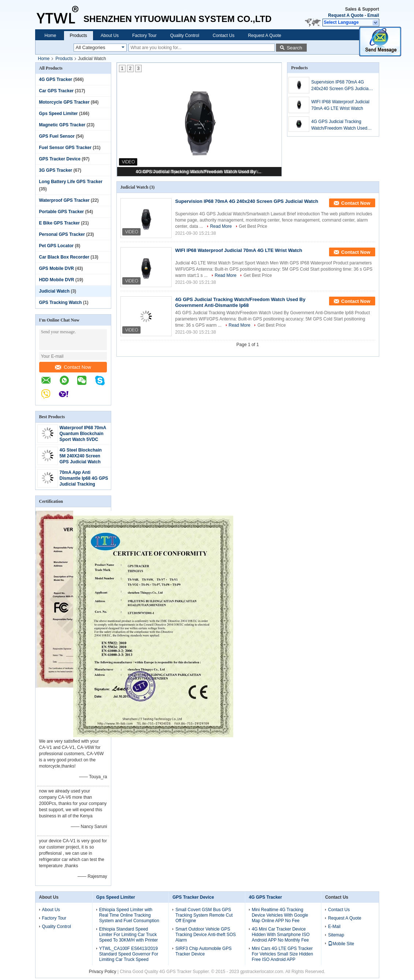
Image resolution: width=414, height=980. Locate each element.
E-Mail (334, 927)
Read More (221, 226)
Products (79, 36)
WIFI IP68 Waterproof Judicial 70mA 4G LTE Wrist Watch (340, 105)
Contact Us (223, 36)
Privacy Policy (103, 972)
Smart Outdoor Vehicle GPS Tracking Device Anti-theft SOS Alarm (206, 935)
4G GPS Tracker (56, 79)
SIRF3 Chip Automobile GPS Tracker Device (203, 951)
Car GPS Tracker (57, 91)
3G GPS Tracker (56, 170)
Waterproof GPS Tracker (64, 200)
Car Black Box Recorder (64, 257)
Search (294, 48)
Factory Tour (144, 36)
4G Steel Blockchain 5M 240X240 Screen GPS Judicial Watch (81, 456)
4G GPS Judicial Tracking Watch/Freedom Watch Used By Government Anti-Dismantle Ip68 (200, 172)
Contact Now (73, 367)
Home (51, 36)
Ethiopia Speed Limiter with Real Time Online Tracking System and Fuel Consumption (129, 915)
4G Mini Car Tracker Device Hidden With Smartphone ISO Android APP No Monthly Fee (281, 935)
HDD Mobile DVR (57, 280)
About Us (110, 36)
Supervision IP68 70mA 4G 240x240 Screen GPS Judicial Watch (340, 86)
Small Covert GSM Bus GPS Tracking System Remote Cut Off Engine (204, 915)
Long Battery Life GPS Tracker (71, 182)
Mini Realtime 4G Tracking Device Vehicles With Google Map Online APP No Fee (280, 915)
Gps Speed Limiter (59, 114)
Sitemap (336, 935)
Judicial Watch (55, 291)
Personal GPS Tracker (62, 234)
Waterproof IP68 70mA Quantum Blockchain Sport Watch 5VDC (83, 434)
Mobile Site (341, 944)
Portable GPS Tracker (62, 212)
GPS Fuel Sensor (57, 136)
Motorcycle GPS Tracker (64, 102)
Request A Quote (346, 15)
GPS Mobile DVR (57, 268)
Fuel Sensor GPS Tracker (65, 148)
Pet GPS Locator (57, 246)
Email (373, 15)
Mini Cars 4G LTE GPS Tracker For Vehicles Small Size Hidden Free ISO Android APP (282, 954)
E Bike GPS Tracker (59, 223)
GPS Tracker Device (60, 159)
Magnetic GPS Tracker (62, 125)
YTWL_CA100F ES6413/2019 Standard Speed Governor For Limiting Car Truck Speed (129, 954)
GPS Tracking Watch (61, 302)
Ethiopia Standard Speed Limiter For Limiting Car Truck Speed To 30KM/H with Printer (129, 935)
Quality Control (185, 36)
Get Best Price (253, 226)
